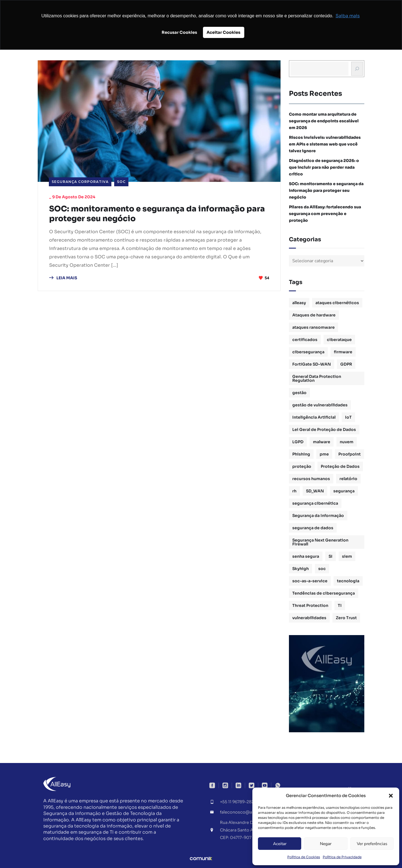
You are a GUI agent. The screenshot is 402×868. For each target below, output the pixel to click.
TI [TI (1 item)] (340, 605)
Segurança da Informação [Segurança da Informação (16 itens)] (318, 516)
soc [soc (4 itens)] (322, 569)
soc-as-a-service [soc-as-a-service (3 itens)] (310, 581)
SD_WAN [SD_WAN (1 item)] (315, 491)
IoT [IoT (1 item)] (348, 417)
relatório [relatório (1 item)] (348, 479)
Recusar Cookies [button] (179, 32)
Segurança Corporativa (80, 182)
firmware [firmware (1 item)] (343, 352)
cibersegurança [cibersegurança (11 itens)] (308, 352)
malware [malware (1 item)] (322, 442)
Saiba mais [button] (348, 16)
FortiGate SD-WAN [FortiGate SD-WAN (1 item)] (312, 364)
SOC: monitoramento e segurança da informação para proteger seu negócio (154, 214)
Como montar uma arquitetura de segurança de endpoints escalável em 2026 (324, 121)
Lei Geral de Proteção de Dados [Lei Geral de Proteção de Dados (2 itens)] (324, 430)
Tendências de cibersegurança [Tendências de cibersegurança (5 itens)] (324, 593)
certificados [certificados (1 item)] (305, 340)
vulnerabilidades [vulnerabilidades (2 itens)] (309, 618)
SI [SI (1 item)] (331, 556)
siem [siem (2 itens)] (347, 556)
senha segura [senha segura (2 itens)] (306, 556)
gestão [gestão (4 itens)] (299, 393)
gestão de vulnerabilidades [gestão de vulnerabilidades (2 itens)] (320, 405)
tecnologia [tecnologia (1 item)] (348, 581)
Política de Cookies (304, 857)
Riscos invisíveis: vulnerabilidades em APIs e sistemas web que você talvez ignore (325, 144)
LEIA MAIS (63, 279)
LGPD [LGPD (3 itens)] (298, 442)
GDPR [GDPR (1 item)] (346, 364)
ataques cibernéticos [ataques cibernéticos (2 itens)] (337, 303)
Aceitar (280, 844)
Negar (326, 844)
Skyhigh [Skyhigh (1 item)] (301, 569)
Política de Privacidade (342, 857)
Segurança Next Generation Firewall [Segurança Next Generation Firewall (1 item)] (320, 542)
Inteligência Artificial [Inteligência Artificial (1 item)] (314, 417)
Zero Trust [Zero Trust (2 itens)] (346, 618)
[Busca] (357, 69)
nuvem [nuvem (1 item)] (347, 442)
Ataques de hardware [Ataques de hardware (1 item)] (314, 315)
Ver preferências (372, 844)
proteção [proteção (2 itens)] (302, 466)
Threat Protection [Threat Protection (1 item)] (310, 605)
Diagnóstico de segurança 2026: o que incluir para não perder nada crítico (324, 167)
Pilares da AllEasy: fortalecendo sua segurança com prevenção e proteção (325, 214)
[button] (391, 796)
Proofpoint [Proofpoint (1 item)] (350, 454)
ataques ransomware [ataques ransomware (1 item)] (314, 327)
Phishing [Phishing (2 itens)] (301, 454)
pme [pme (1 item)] (324, 454)
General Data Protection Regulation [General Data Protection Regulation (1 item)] (317, 378)
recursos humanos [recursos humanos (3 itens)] (311, 479)
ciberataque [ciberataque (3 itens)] (339, 340)
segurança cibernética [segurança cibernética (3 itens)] (315, 503)
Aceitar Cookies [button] (223, 32)
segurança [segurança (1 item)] (344, 491)
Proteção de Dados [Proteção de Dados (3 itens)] (340, 466)
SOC (121, 182)
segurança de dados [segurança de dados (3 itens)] (313, 528)
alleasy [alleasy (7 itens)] (299, 303)
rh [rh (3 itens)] (294, 491)
